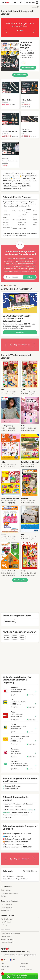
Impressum (24, 964)
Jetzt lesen (20, 332)
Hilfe (2, 964)
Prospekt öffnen (28, 68)
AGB (2, 970)
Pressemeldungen (7, 942)
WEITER (20, 31)
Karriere (4, 896)
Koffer (6, 637)
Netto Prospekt (6, 922)
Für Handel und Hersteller (9, 893)
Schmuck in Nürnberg (12, 786)
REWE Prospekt (6, 911)
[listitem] (10, 94)
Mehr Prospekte (20, 75)
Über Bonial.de (6, 890)
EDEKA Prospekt (6, 905)
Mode (22, 637)
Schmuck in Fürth (10, 789)
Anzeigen (35, 7)
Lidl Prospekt (5, 925)
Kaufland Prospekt (7, 908)
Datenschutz (31, 271)
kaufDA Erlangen (8, 876)
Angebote (20, 876)
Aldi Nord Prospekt (7, 919)
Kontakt (23, 967)
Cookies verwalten (26, 970)
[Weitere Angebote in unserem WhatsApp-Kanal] (18, 976)
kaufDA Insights (6, 936)
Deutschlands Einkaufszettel (10, 933)
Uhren (15, 637)
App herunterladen (7, 939)
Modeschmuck (9, 621)
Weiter (29, 277)
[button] (20, 55)
